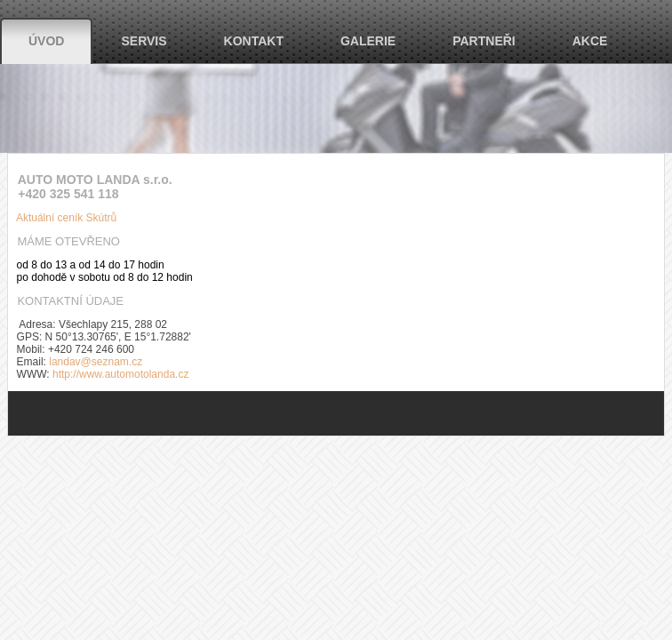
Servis (144, 41)
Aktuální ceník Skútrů (63, 218)
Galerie (368, 41)
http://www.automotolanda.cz (120, 374)
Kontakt (254, 41)
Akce (590, 41)
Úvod (46, 41)
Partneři (484, 41)
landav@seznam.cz (96, 362)
